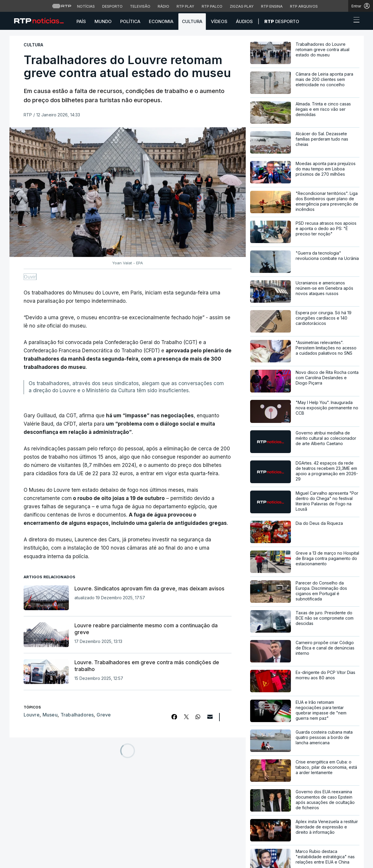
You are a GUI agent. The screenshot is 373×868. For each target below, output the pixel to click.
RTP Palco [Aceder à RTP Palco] (212, 6)
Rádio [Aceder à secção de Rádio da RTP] (163, 6)
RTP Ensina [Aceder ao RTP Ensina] (272, 6)
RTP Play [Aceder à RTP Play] (185, 6)
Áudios (244, 21)
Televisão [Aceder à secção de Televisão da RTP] (140, 6)
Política (130, 21)
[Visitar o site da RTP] (62, 6)
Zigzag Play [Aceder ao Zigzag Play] (242, 6)
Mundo (103, 21)
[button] (346, 21)
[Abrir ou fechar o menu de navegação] (355, 21)
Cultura (192, 21)
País (81, 21)
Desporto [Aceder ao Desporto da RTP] (112, 6)
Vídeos (219, 21)
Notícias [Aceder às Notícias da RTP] (86, 6)
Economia (161, 21)
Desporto (282, 21)
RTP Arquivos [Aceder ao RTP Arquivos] (304, 6)
